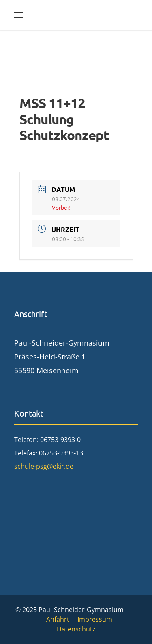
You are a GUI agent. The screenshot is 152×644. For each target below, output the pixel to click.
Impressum (95, 619)
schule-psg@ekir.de (44, 466)
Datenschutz (76, 629)
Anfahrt (58, 619)
